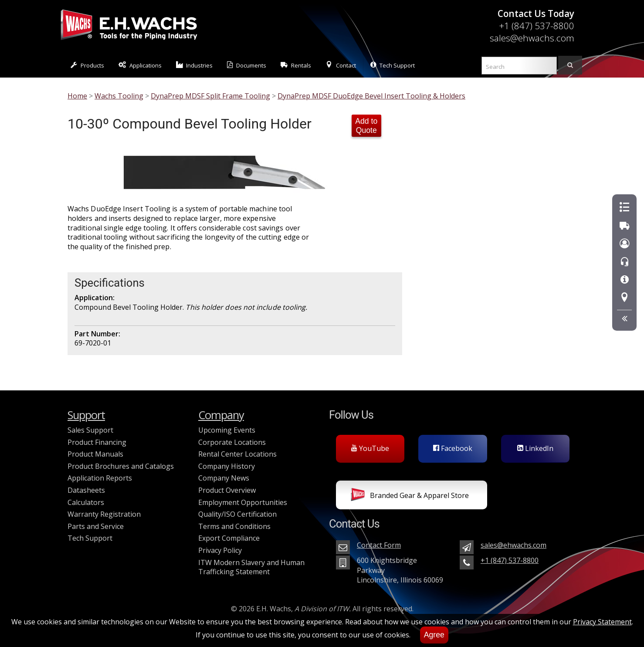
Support (86, 415)
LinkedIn (535, 448)
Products (87, 65)
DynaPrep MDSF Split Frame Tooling (210, 96)
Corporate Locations (232, 442)
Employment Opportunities (243, 502)
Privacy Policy (220, 550)
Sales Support (90, 430)
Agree (434, 635)
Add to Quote (366, 126)
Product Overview (227, 490)
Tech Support (393, 65)
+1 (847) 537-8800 (537, 26)
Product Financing (97, 442)
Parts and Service (96, 526)
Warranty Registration (104, 514)
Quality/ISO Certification (237, 514)
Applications (140, 65)
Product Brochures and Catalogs (121, 466)
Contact (341, 65)
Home (77, 96)
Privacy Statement (602, 622)
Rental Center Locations (237, 454)
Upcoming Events (227, 430)
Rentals (296, 65)
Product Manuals (95, 454)
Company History (227, 466)
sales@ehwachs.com (532, 38)
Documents (247, 65)
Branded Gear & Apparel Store (410, 496)
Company (221, 415)
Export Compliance (229, 538)
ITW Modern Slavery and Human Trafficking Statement (251, 567)
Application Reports (100, 478)
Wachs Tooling (119, 96)
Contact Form (379, 545)
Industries (195, 65)
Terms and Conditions (234, 526)
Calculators (86, 502)
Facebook (453, 448)
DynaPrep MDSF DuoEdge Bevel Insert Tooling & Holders (371, 96)
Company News (224, 478)
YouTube (370, 448)
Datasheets (86, 490)
